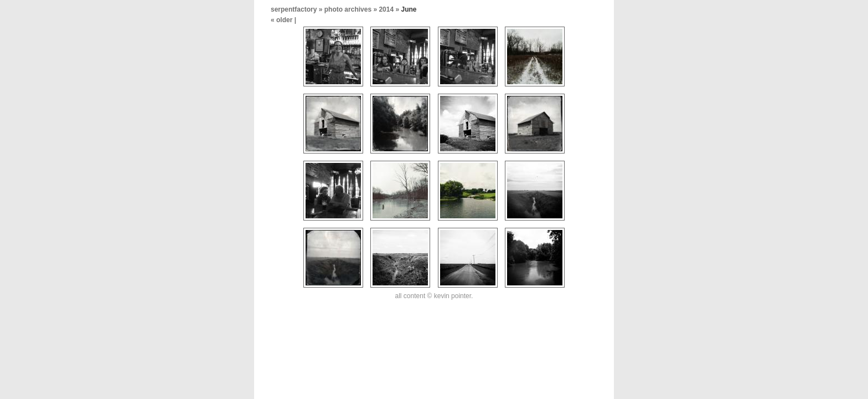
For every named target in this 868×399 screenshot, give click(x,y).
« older (283, 20)
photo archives (348, 9)
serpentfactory (294, 9)
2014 (386, 9)
